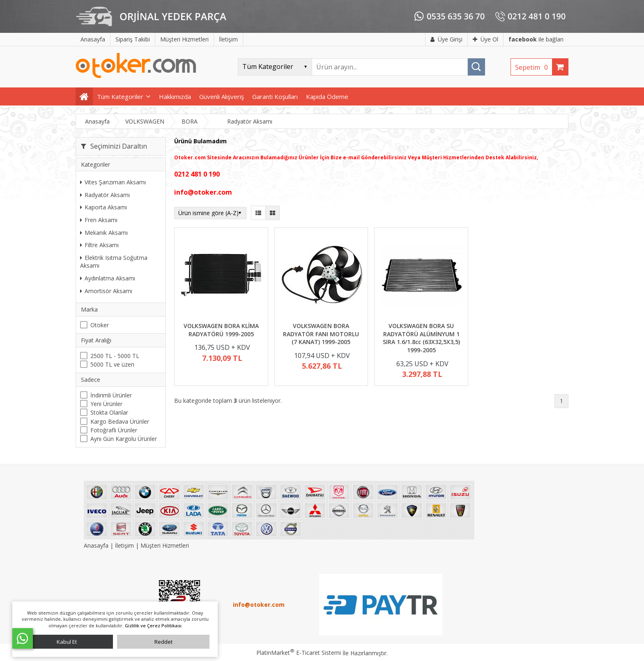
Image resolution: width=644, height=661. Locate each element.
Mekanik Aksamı (104, 233)
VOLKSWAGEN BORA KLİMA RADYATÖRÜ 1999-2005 (221, 330)
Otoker (100, 325)
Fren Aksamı (99, 220)
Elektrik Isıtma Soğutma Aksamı (114, 262)
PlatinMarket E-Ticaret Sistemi (299, 653)
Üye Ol (485, 39)
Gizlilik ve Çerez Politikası (153, 625)
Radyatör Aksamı (105, 195)
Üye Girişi (446, 39)
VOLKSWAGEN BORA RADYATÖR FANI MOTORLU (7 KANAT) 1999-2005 (321, 334)
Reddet (163, 642)
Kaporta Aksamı (103, 207)
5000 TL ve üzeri (112, 364)
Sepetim (534, 67)
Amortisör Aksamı (106, 291)
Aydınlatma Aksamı (108, 278)
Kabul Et (67, 642)
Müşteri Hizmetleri (165, 545)
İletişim (124, 545)
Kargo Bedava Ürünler (120, 421)
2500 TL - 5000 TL (115, 356)
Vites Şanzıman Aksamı (113, 182)
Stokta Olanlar (109, 412)
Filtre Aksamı (99, 245)
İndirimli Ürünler (111, 395)
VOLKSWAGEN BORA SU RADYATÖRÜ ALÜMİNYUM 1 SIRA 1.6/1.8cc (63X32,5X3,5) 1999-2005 (421, 338)
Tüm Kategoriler (120, 96)
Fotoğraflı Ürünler (114, 430)
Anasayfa (97, 545)
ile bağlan (536, 39)
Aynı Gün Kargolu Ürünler (124, 439)
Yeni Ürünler (106, 404)
